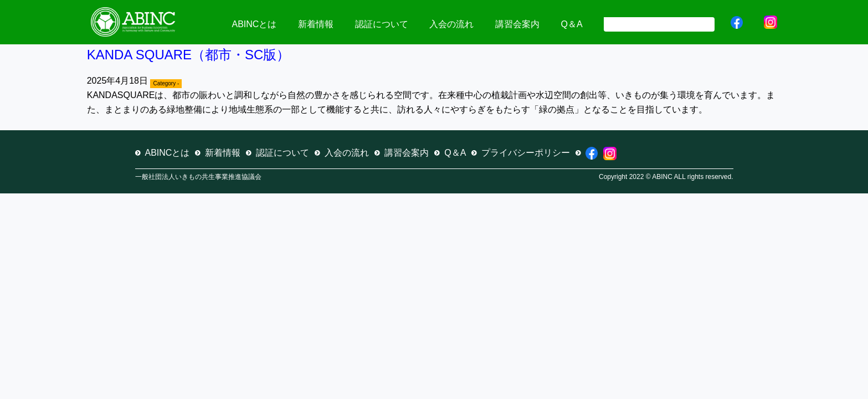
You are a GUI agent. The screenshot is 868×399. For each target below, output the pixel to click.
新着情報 (316, 24)
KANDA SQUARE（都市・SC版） (189, 55)
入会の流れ (451, 24)
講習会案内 (517, 24)
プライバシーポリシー (526, 153)
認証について (382, 24)
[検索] (658, 23)
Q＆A (571, 24)
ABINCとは (255, 24)
